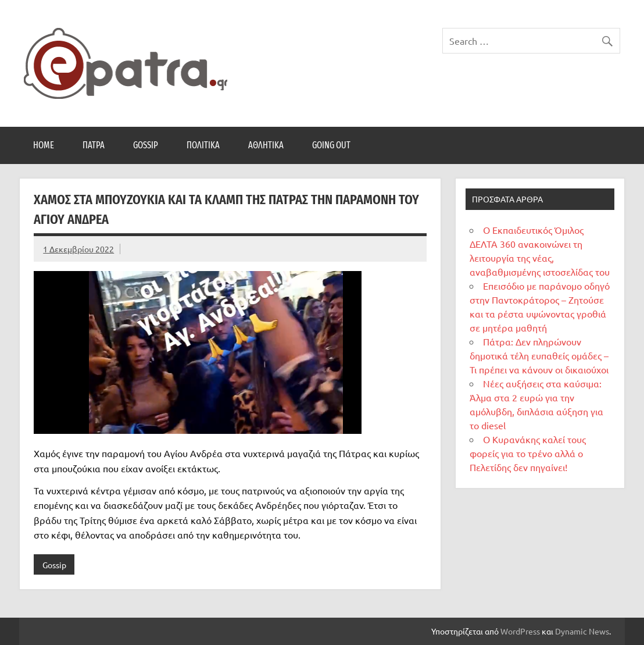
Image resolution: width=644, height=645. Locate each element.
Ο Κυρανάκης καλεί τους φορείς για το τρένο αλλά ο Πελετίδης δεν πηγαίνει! (528, 453)
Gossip (146, 145)
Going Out (331, 145)
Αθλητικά (266, 145)
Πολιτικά (203, 145)
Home (44, 145)
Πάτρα (94, 145)
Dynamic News (582, 631)
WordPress (520, 631)
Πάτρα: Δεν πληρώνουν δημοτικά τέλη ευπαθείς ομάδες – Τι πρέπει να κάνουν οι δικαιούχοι (539, 355)
